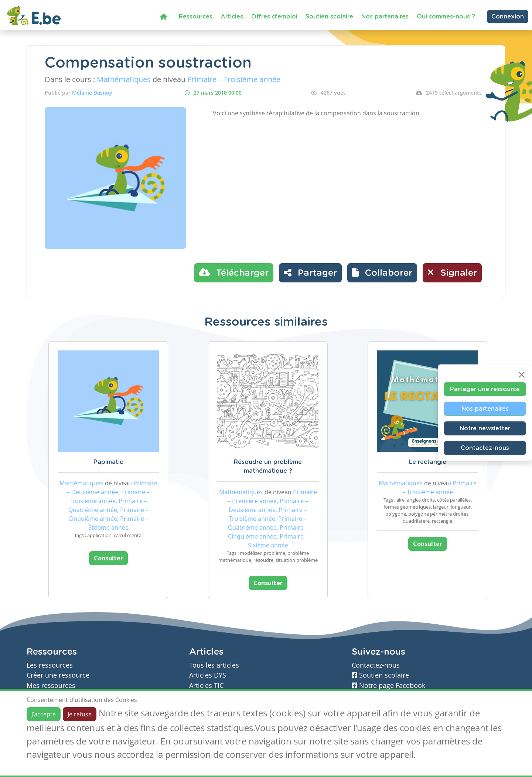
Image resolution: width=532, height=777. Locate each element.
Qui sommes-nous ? (446, 17)
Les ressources (50, 665)
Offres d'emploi (274, 17)
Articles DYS (208, 675)
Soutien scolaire (329, 17)
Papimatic (108, 462)
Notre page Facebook (388, 686)
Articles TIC (206, 686)
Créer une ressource (58, 675)
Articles (232, 17)
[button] (382, 273)
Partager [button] (310, 272)
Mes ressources (51, 686)
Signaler (452, 272)
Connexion (508, 17)
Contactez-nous (485, 448)
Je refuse (80, 714)
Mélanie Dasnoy (92, 93)
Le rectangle (428, 462)
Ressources (196, 17)
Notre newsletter (485, 428)
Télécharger (234, 272)
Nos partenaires (385, 17)
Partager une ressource (485, 389)
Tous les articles (214, 665)
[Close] (522, 375)
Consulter (108, 558)
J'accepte (44, 714)
